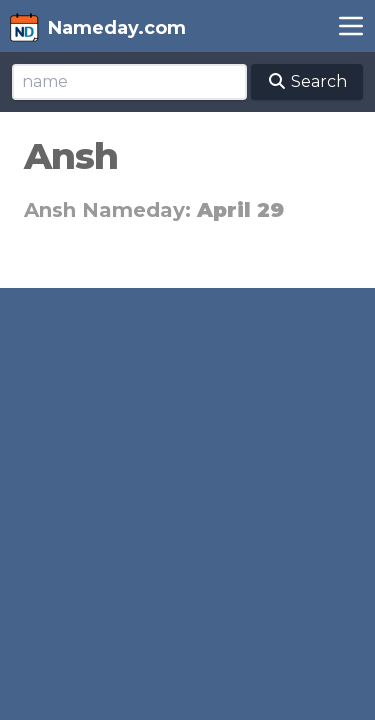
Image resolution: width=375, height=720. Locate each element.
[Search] (129, 82)
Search (307, 81)
